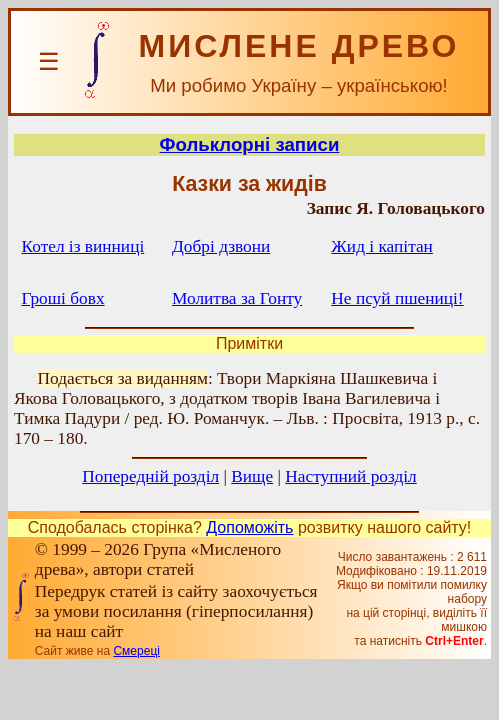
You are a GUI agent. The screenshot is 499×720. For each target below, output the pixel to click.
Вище (252, 476)
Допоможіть (249, 527)
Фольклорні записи (250, 144)
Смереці (136, 651)
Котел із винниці (83, 246)
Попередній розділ (150, 476)
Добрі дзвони (221, 246)
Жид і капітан (382, 246)
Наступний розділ (350, 476)
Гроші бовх (63, 298)
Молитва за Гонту (237, 298)
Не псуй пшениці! (397, 298)
